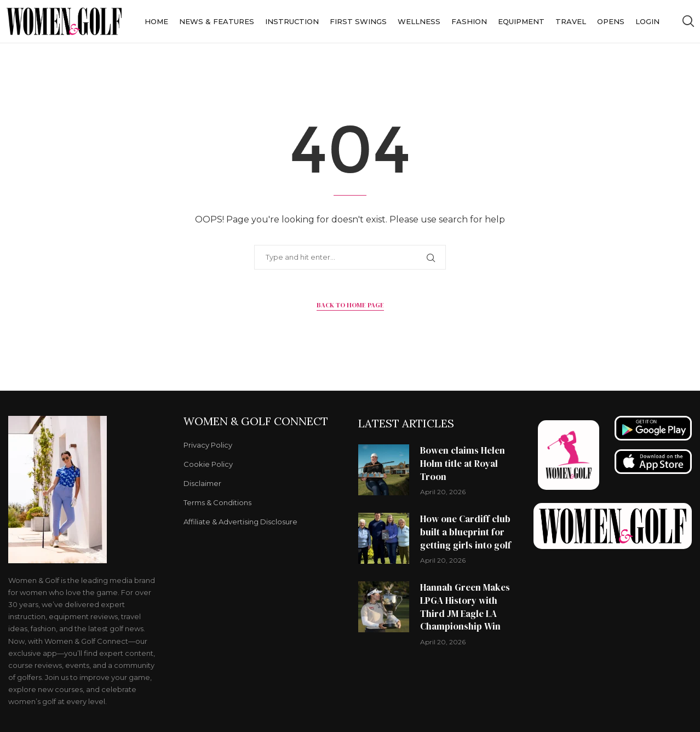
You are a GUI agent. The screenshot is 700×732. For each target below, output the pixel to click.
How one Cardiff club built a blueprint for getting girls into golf (466, 532)
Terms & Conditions (217, 503)
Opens (611, 21)
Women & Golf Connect (256, 421)
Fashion (469, 21)
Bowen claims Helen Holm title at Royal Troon (463, 464)
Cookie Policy (208, 464)
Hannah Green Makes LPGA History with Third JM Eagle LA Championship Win (465, 607)
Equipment (521, 21)
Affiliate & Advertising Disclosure (240, 522)
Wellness (419, 21)
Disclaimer (202, 484)
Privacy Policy (208, 445)
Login (647, 21)
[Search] (688, 21)
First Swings (358, 21)
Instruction (292, 21)
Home (156, 21)
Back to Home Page (350, 305)
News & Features (217, 21)
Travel (571, 21)
